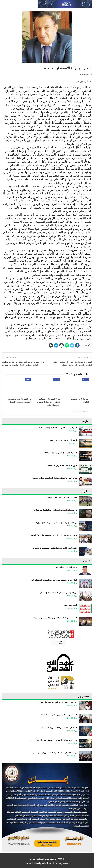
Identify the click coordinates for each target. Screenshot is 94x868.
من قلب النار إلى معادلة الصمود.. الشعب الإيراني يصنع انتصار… (54, 753)
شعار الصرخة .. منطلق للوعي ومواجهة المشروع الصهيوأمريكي (54, 580)
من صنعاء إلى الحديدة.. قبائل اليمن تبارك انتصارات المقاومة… (54, 510)
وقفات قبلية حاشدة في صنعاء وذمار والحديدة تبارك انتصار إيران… (53, 548)
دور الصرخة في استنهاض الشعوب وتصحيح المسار (59, 593)
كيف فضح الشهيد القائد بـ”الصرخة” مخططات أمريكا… (57, 702)
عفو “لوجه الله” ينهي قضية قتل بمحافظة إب (61, 497)
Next (77, 411)
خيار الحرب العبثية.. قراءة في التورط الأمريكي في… (58, 728)
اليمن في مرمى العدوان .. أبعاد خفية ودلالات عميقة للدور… (56, 428)
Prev (85, 411)
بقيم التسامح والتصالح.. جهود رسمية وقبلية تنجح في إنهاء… (55, 523)
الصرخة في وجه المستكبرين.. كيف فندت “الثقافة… (58, 715)
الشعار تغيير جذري (70, 605)
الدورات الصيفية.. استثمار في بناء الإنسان (62, 465)
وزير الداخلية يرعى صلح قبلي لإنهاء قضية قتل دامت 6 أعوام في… (53, 535)
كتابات (85, 380)
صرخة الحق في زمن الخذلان (67, 567)
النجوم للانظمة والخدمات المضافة (40, 863)
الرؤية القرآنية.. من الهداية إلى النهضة (64, 440)
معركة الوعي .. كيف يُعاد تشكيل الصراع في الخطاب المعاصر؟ (54, 478)
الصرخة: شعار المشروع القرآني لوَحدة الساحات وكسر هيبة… (55, 618)
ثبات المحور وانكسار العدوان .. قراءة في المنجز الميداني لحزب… (53, 740)
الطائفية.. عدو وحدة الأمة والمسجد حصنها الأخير (60, 453)
